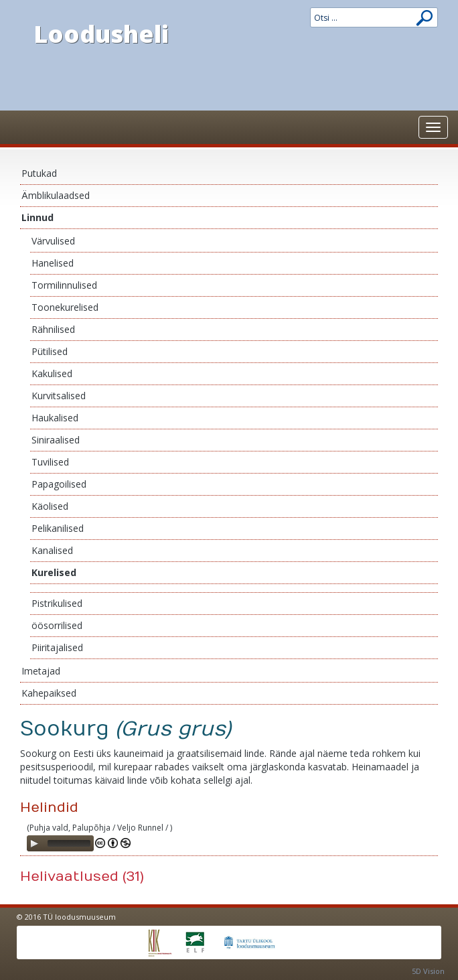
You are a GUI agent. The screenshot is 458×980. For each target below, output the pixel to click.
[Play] (34, 843)
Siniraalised (56, 440)
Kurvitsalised (59, 396)
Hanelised (53, 263)
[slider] (69, 843)
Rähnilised (53, 329)
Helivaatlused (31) (82, 877)
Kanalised (52, 550)
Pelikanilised (58, 528)
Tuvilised (50, 462)
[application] (60, 843)
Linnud (37, 217)
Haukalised (55, 418)
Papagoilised (59, 484)
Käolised (50, 506)
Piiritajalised (57, 647)
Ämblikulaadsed (56, 195)
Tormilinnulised (64, 285)
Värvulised (53, 241)
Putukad (39, 173)
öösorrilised (57, 625)
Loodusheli (101, 34)
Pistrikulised (57, 603)
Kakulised (52, 373)
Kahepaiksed (49, 693)
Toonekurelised (65, 307)
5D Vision (428, 971)
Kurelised (54, 572)
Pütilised (50, 351)
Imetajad (41, 671)
